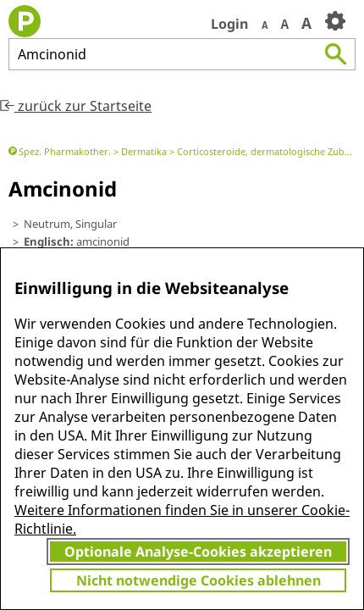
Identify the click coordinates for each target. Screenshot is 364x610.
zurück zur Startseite (76, 106)
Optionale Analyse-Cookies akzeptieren (198, 552)
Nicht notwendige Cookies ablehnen (199, 580)
